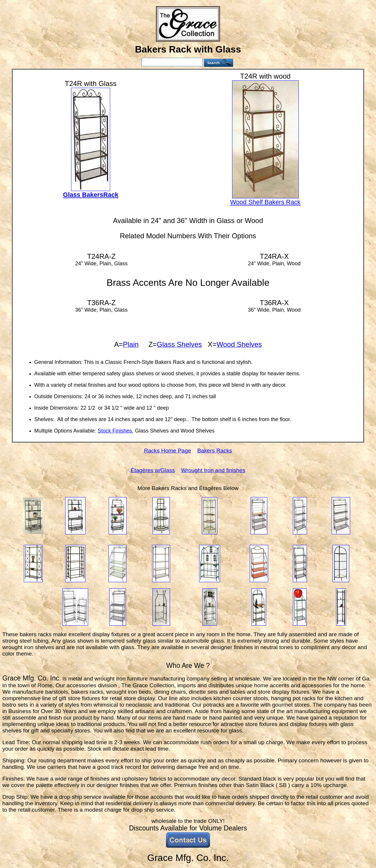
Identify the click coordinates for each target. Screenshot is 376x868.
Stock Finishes (115, 431)
